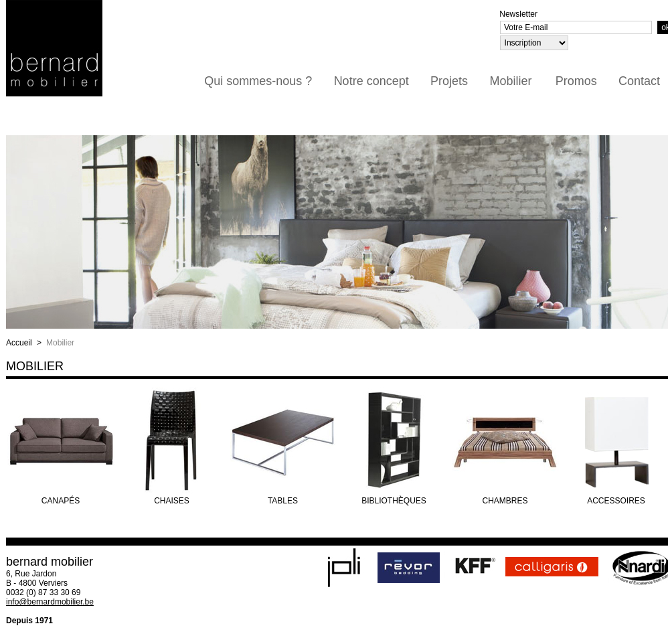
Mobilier (510, 81)
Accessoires (616, 501)
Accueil (19, 343)
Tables (283, 501)
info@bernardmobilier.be (50, 602)
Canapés (61, 501)
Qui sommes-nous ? (258, 81)
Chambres (505, 501)
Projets (449, 81)
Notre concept (371, 81)
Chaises (172, 501)
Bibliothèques (394, 501)
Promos (576, 81)
